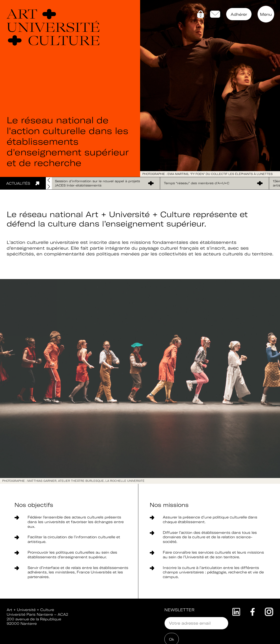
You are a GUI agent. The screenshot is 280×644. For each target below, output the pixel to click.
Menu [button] (266, 14)
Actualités (18, 183)
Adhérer (239, 14)
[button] (49, 187)
